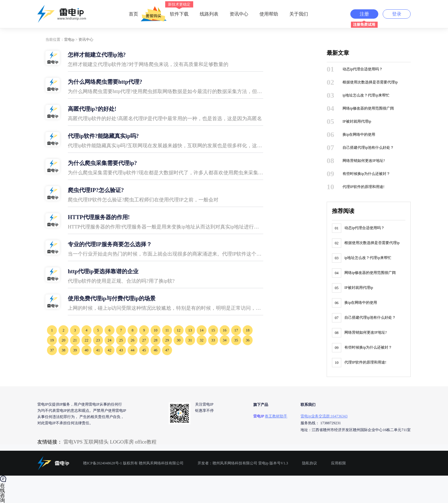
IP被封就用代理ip (357, 121)
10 (156, 330)
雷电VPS (73, 442)
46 (156, 350)
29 (167, 340)
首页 (133, 14)
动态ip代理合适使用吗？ (363, 69)
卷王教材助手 (276, 416)
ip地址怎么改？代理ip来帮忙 (366, 95)
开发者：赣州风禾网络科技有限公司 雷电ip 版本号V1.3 (243, 463)
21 (75, 340)
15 (213, 330)
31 (190, 340)
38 (63, 350)
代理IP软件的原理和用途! (364, 187)
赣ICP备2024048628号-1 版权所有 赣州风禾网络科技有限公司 (133, 463)
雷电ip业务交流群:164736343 (324, 416)
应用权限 (338, 463)
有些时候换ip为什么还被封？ (366, 174)
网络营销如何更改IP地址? (364, 161)
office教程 (146, 442)
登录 (397, 14)
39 (75, 350)
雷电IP (259, 416)
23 (98, 340)
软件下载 (179, 9)
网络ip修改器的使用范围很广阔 (368, 108)
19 (52, 340)
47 (167, 350)
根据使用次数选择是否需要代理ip (370, 82)
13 (190, 330)
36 (248, 340)
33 (213, 340)
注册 (364, 14)
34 (225, 340)
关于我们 (299, 14)
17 (236, 330)
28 (156, 340)
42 (110, 350)
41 (98, 350)
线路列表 (209, 14)
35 (236, 340)
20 (63, 340)
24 (110, 340)
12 (179, 330)
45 (144, 350)
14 (202, 330)
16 (225, 330)
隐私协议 (310, 463)
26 (133, 340)
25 (121, 340)
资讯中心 (239, 14)
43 (121, 350)
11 (167, 330)
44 (133, 350)
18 (248, 330)
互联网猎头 (96, 442)
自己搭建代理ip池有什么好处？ (368, 148)
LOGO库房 (122, 442)
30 (179, 340)
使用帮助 (269, 14)
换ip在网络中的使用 (359, 134)
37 (52, 350)
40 (86, 350)
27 (144, 340)
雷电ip (69, 40)
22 (86, 340)
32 (202, 340)
